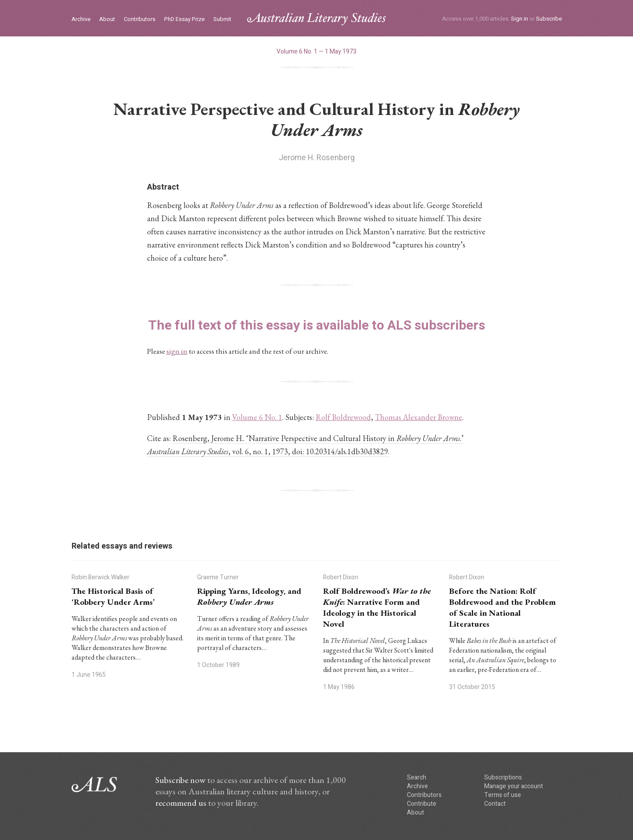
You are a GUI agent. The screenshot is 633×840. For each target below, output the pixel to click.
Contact (495, 804)
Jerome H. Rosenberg (317, 158)
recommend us (181, 803)
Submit (222, 20)
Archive (81, 20)
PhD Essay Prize (184, 20)
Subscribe (549, 19)
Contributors (140, 20)
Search (417, 777)
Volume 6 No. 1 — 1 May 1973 (316, 52)
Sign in (520, 19)
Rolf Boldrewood (343, 417)
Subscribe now (180, 780)
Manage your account (514, 786)
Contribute (422, 804)
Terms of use (503, 795)
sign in (177, 351)
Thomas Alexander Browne (419, 417)
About (107, 20)
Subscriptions (503, 777)
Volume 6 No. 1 (257, 417)
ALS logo (316, 19)
